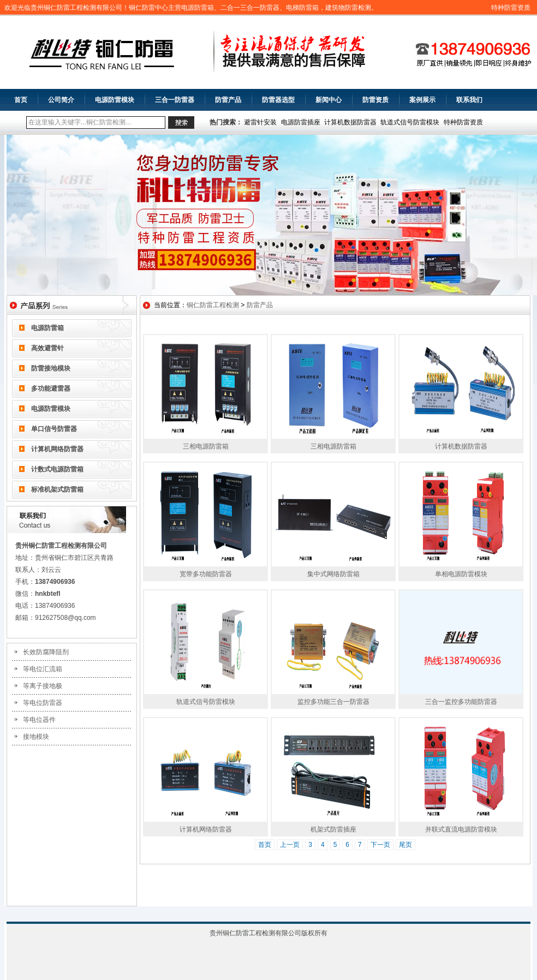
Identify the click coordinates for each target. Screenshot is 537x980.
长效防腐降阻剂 (46, 652)
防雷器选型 (278, 100)
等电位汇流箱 (43, 669)
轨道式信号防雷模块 (410, 122)
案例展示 (422, 100)
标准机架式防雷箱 (57, 489)
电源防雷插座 (301, 122)
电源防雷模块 (115, 100)
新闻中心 (329, 100)
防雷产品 (228, 100)
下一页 (380, 845)
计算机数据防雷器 (350, 122)
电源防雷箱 (47, 328)
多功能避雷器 (51, 389)
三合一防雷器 (175, 100)
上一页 (290, 845)
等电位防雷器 (43, 703)
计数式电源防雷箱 (57, 469)
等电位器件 (39, 720)
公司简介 (61, 100)
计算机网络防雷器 (57, 449)
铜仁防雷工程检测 (213, 305)
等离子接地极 (43, 686)
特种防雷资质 (511, 8)
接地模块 (36, 737)
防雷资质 (375, 100)
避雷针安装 (260, 122)
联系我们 (469, 100)
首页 (21, 100)
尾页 (405, 845)
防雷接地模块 (51, 368)
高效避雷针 (47, 348)
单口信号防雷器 (54, 429)
